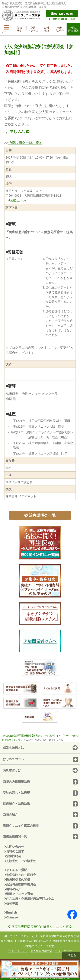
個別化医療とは (40, 748)
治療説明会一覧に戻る (25, 143)
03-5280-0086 (62, 14)
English (11, 912)
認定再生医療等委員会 (20, 884)
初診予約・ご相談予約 (20, 861)
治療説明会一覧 (40, 515)
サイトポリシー (18, 951)
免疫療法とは (40, 771)
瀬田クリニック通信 (19, 894)
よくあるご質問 (16, 870)
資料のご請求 (14, 851)
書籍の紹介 (13, 889)
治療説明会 (13, 856)
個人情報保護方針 (41, 951)
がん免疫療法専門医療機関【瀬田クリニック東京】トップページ (37, 736)
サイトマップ (64, 951)
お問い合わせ (14, 847)
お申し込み (18, 132)
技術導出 (11, 903)
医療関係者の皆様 (17, 880)
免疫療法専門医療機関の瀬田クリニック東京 (40, 927)
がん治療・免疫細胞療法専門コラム (29, 899)
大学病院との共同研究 (20, 875)
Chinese (11, 917)
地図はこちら (18, 200)
